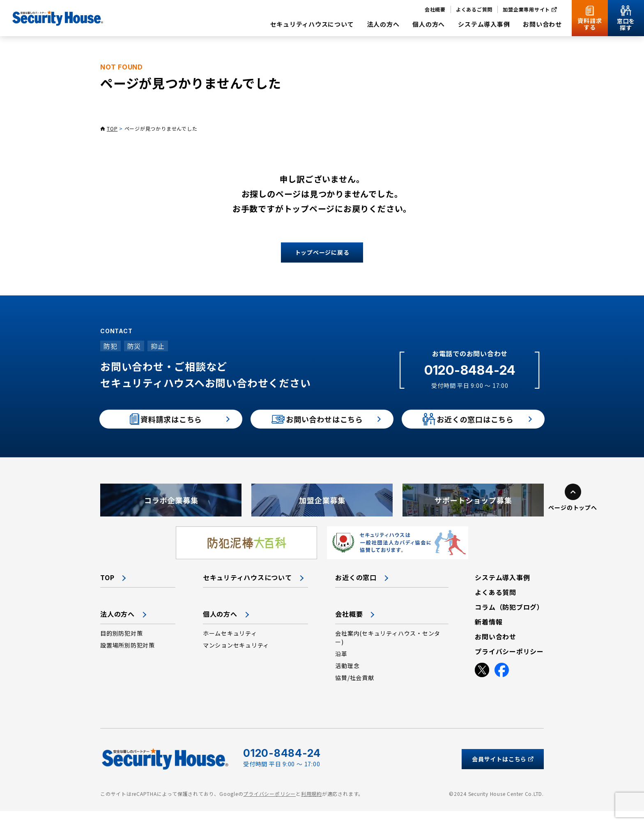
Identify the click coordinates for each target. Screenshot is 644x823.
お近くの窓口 (356, 589)
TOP (112, 128)
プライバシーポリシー (269, 806)
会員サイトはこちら (503, 770)
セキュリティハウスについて (247, 589)
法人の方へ (117, 626)
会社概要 (349, 626)
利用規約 (312, 806)
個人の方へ (220, 626)
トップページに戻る (322, 252)
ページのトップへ (573, 519)
